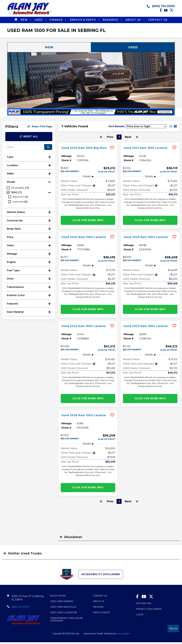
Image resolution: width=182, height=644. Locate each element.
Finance (57, 20)
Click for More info (88, 220)
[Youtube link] (167, 11)
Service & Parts (83, 20)
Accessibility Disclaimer (101, 574)
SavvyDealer (124, 634)
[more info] (88, 143)
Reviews (98, 607)
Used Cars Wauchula (63, 607)
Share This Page (40, 126)
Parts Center (101, 613)
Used (39, 20)
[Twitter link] (172, 11)
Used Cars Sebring (62, 601)
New (25, 20)
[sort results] (146, 126)
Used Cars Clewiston (63, 613)
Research (111, 20)
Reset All (29, 136)
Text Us (173, 628)
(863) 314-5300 (161, 6)
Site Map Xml (144, 603)
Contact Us (158, 20)
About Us (134, 20)
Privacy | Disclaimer (149, 609)
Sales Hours (58, 596)
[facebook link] (162, 11)
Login (140, 615)
